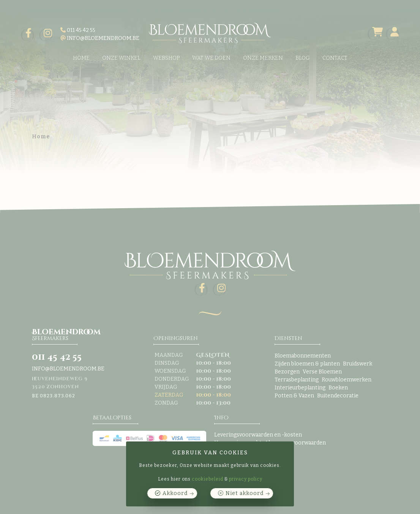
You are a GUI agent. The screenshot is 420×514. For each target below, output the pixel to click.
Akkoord (175, 493)
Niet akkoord (245, 493)
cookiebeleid (208, 479)
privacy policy (246, 479)
